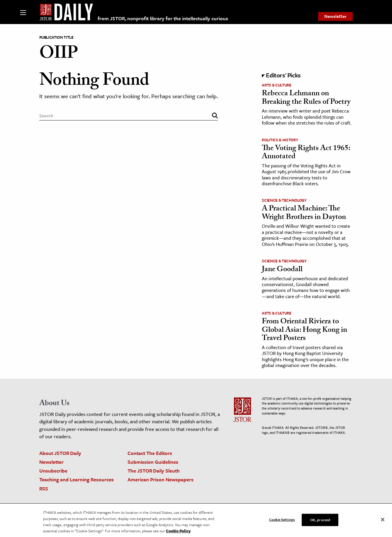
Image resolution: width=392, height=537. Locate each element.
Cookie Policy (178, 533)
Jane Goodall (282, 270)
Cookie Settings (282, 521)
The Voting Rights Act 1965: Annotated (306, 153)
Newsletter (335, 16)
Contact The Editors (150, 453)
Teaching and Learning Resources (77, 479)
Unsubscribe (53, 471)
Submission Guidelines (153, 462)
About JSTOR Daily (60, 453)
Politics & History (280, 140)
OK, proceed (320, 521)
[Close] (383, 521)
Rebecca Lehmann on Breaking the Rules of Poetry (306, 98)
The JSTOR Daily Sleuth (154, 471)
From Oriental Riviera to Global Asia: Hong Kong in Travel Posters (304, 330)
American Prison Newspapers (161, 479)
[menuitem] (335, 16)
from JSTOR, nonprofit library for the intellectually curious (163, 18)
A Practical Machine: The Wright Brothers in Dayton (304, 214)
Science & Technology (284, 200)
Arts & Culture (276, 85)
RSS (44, 488)
